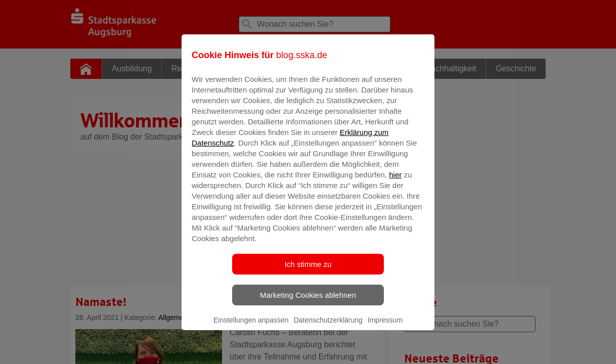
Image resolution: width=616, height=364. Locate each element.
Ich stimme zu (308, 271)
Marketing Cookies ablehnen (308, 302)
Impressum (385, 327)
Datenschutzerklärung (328, 327)
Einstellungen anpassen (251, 327)
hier (395, 182)
